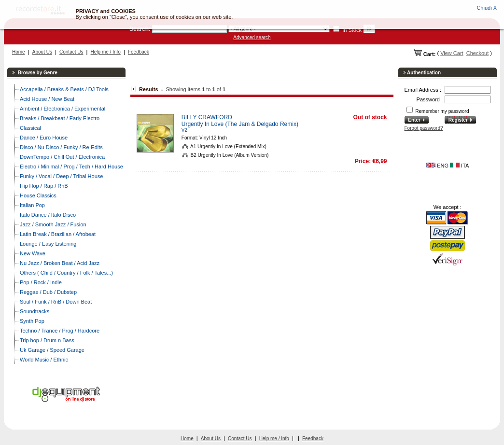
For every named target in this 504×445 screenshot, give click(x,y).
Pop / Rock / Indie (41, 282)
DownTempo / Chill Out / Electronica (62, 157)
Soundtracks (35, 311)
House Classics (38, 195)
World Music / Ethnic (44, 360)
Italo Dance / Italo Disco (48, 215)
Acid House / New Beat (47, 99)
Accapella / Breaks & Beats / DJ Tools (64, 89)
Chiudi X (487, 8)
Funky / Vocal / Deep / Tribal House (61, 176)
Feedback (139, 52)
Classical (30, 128)
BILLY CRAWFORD (207, 117)
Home (19, 52)
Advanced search (252, 37)
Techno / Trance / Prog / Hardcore (60, 331)
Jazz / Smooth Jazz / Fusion (53, 224)
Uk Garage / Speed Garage (52, 350)
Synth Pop (32, 321)
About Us (42, 52)
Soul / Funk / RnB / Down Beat (56, 302)
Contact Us (71, 52)
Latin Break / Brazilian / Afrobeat (58, 234)
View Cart (452, 53)
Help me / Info (106, 52)
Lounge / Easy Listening (48, 244)
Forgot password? (424, 128)
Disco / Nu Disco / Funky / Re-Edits (61, 147)
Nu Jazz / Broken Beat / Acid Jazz (60, 263)
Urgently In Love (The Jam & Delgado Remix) (240, 124)
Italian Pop (32, 205)
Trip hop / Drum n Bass (47, 340)
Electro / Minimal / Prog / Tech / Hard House (71, 167)
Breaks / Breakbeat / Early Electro (60, 118)
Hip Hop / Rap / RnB (44, 186)
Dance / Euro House (44, 138)
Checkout (477, 53)
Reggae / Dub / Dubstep (48, 292)
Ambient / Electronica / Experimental (63, 109)
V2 (184, 130)
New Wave (33, 253)
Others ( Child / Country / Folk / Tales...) (66, 273)
